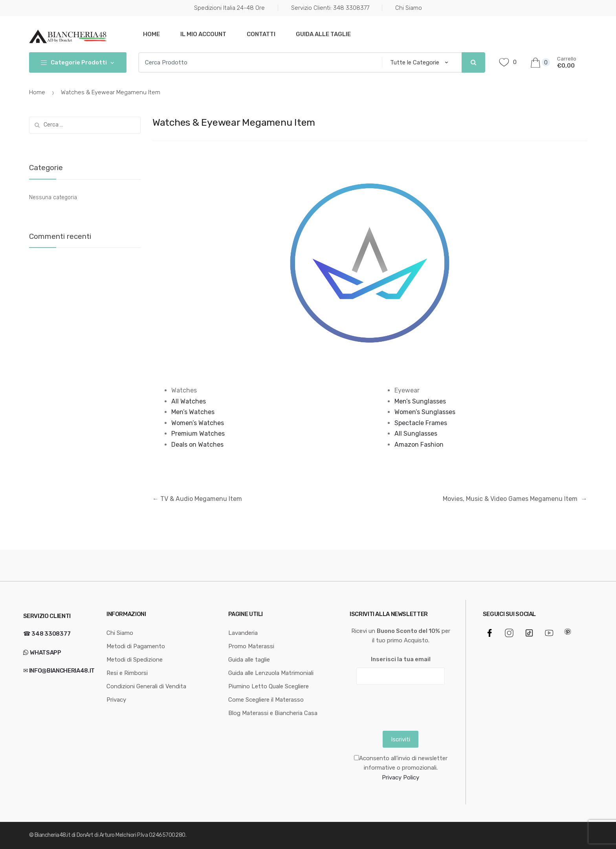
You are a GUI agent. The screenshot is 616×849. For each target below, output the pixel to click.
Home (151, 34)
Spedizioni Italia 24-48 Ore (229, 8)
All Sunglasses (416, 434)
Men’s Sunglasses (420, 401)
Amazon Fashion (419, 445)
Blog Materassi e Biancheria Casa (273, 713)
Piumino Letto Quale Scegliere (269, 686)
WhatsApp (45, 653)
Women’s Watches (198, 423)
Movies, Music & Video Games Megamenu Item (515, 499)
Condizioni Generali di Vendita (146, 686)
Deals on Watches (197, 445)
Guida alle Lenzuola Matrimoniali (271, 673)
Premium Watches (198, 434)
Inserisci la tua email (401, 659)
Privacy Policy (401, 777)
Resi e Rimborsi (127, 673)
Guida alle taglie (323, 34)
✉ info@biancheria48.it (59, 671)
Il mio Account (203, 34)
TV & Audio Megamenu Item (197, 499)
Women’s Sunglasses (425, 412)
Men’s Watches (193, 412)
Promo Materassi (251, 646)
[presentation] (409, 706)
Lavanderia (243, 633)
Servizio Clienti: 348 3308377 (330, 8)
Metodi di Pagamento (136, 646)
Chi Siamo (409, 8)
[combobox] (258, 62)
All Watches (189, 401)
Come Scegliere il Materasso (266, 700)
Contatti (261, 34)
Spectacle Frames (421, 423)
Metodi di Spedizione (135, 660)
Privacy (116, 700)
